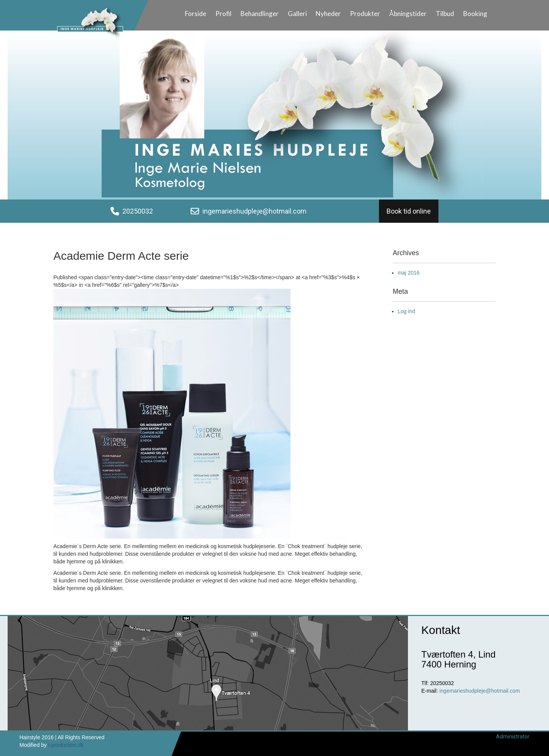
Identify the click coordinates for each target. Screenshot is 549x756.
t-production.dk (66, 745)
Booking (475, 14)
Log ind (406, 311)
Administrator (513, 737)
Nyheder (328, 14)
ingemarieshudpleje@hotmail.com (254, 211)
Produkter (365, 14)
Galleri (297, 14)
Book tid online (409, 211)
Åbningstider (408, 14)
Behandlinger (260, 14)
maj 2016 (409, 273)
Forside (196, 14)
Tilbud (445, 14)
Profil (223, 14)
